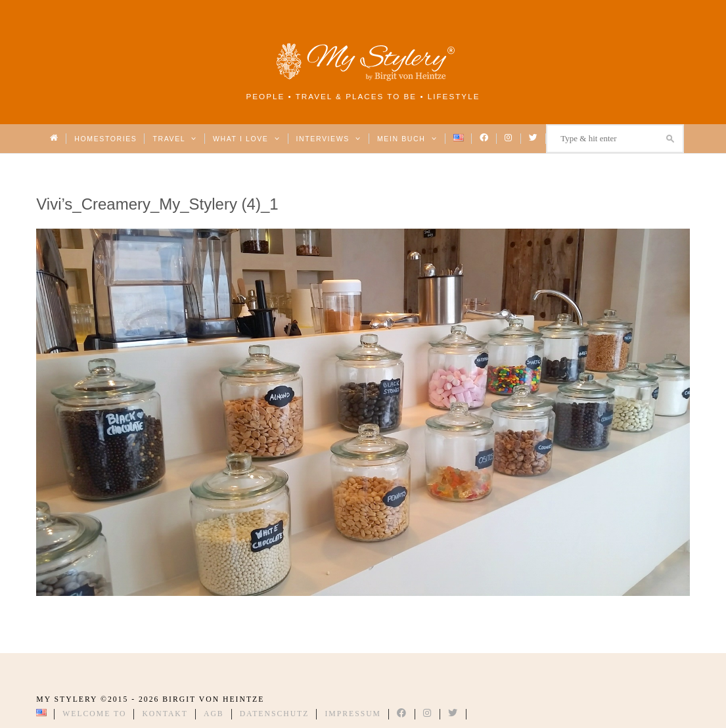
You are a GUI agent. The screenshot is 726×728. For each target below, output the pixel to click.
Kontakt (165, 714)
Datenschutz (275, 714)
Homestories (105, 139)
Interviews (329, 139)
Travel (174, 139)
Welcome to (94, 714)
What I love (247, 139)
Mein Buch (407, 139)
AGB (214, 714)
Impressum (353, 714)
